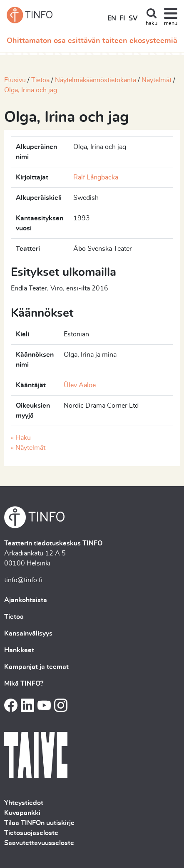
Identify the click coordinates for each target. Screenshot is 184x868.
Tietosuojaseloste (31, 833)
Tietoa (40, 80)
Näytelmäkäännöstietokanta (96, 80)
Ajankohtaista (26, 600)
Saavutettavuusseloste (39, 843)
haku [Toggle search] (152, 24)
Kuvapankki (22, 813)
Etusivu (15, 80)
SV (133, 18)
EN (112, 18)
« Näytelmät (28, 448)
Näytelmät (157, 80)
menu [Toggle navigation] (171, 24)
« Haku (21, 438)
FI (122, 18)
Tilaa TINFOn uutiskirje (39, 823)
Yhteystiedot (24, 803)
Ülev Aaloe (80, 385)
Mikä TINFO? (24, 684)
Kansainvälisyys (28, 633)
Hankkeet (19, 650)
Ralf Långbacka (96, 177)
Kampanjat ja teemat (36, 667)
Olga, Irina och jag (31, 90)
